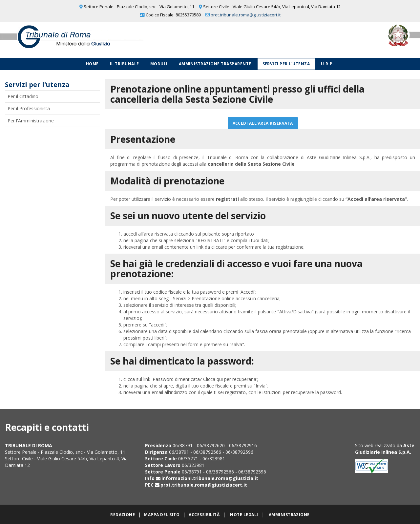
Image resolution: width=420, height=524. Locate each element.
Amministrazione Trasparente (215, 64)
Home (92, 64)
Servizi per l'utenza (286, 64)
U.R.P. (327, 64)
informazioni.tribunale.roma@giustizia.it (210, 478)
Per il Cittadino (23, 96)
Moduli (159, 64)
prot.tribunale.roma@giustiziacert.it (246, 15)
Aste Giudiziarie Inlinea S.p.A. (385, 449)
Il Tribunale (125, 64)
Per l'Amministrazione (31, 121)
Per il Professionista (29, 108)
